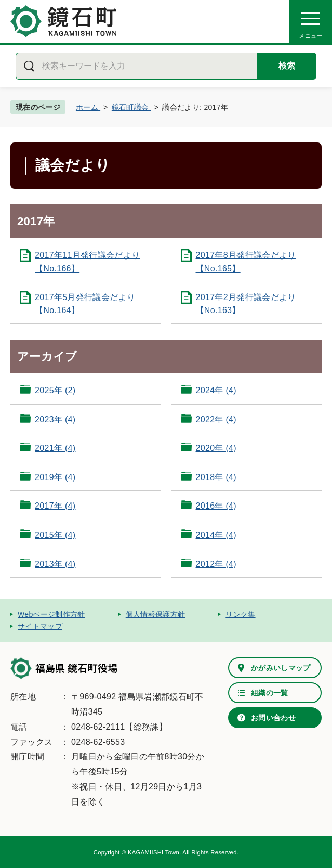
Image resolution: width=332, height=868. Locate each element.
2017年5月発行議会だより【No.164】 (85, 304)
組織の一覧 (270, 693)
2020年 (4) (216, 448)
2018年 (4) (216, 477)
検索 (287, 66)
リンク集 (240, 614)
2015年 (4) (55, 535)
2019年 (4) (55, 477)
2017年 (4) (55, 506)
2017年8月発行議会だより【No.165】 (246, 262)
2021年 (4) (55, 448)
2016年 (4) (216, 506)
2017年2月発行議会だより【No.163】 (246, 304)
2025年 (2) (55, 390)
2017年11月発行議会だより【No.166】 (87, 262)
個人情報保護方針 (156, 614)
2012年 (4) (216, 564)
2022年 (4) (216, 419)
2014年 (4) (216, 535)
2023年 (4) (55, 419)
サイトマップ (40, 626)
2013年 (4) (55, 564)
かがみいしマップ (281, 668)
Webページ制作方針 (51, 614)
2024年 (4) (216, 390)
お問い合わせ (273, 718)
